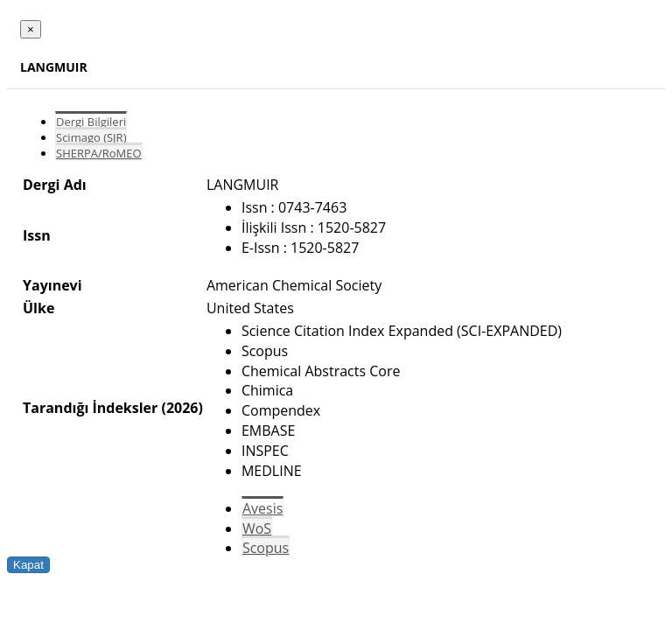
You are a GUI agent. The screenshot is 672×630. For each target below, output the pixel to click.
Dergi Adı (55, 185)
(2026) (182, 408)
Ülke (38, 308)
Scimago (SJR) (91, 137)
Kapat (28, 565)
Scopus (266, 548)
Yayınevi (52, 285)
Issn (37, 235)
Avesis (262, 508)
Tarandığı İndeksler (90, 408)
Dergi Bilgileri (91, 122)
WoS (257, 528)
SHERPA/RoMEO (99, 153)
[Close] (31, 29)
